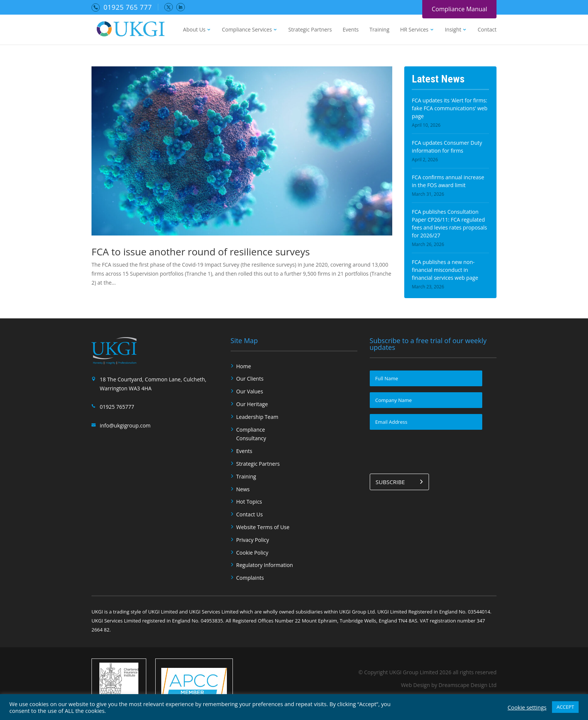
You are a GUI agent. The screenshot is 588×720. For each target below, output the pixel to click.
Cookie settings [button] (527, 707)
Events (351, 30)
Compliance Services (247, 30)
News (243, 489)
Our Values (250, 391)
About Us (194, 30)
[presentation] (427, 450)
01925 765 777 (128, 7)
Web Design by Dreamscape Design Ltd (449, 685)
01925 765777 (117, 407)
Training (379, 30)
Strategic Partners (310, 30)
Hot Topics (249, 502)
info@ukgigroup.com (125, 425)
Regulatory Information (265, 565)
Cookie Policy (252, 553)
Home (244, 366)
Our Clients (250, 379)
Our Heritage (252, 404)
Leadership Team (257, 417)
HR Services (414, 30)
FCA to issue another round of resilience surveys (201, 252)
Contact (487, 30)
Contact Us (250, 514)
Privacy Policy (253, 540)
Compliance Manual (459, 9)
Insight (453, 30)
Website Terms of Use (263, 527)
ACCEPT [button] (565, 707)
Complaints (250, 578)
